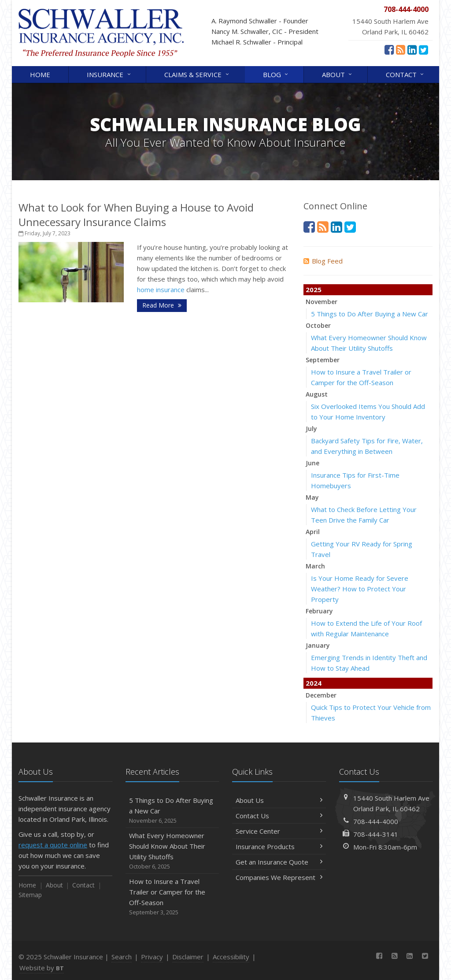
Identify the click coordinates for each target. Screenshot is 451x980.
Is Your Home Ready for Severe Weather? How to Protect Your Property (360, 589)
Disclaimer (188, 957)
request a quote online (53, 845)
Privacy (152, 957)
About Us (279, 800)
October (318, 325)
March (315, 566)
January (318, 645)
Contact (405, 74)
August (317, 394)
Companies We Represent (279, 877)
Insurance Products (279, 846)
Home (40, 74)
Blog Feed (323, 261)
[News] (401, 49)
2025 (314, 290)
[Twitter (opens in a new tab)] (423, 49)
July (311, 429)
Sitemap (30, 895)
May (312, 497)
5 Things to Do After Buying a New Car (370, 314)
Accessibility (231, 957)
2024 (314, 683)
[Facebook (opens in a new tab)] (389, 49)
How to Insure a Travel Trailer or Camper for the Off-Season (172, 897)
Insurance (109, 74)
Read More (162, 305)
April (313, 532)
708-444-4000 (376, 821)
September (323, 360)
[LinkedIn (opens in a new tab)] (412, 49)
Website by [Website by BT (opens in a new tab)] (42, 968)
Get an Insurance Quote (279, 862)
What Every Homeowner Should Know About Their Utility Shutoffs (172, 851)
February (319, 611)
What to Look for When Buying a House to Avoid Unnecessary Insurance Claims (136, 215)
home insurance (161, 290)
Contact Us (279, 816)
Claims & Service (197, 74)
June (312, 463)
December (321, 695)
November (322, 302)
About (338, 74)
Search (122, 957)
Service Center (279, 831)
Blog (276, 74)
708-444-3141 (376, 834)
